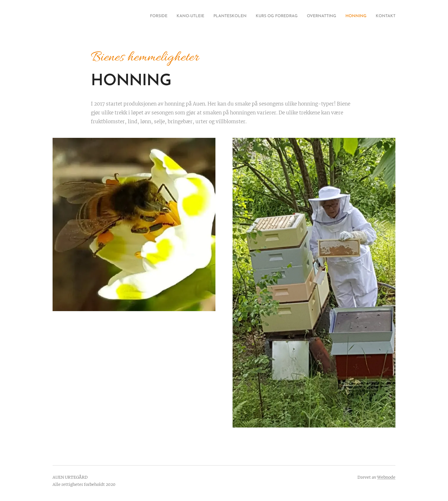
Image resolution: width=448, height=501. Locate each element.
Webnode (386, 477)
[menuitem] (132, 16)
